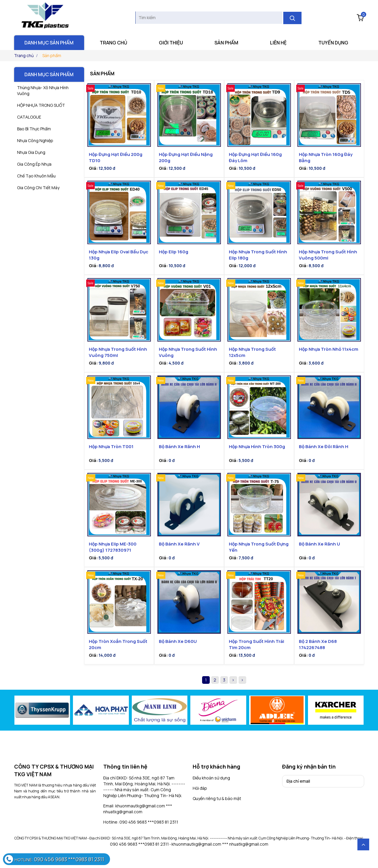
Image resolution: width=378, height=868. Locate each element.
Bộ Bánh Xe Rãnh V (179, 544)
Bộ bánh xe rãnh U (319, 544)
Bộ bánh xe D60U (178, 641)
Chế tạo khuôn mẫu (36, 176)
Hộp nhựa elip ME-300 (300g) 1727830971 (113, 547)
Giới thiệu (171, 43)
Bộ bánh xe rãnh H (179, 447)
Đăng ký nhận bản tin (309, 766)
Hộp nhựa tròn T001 (111, 447)
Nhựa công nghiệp (35, 140)
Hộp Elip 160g (174, 252)
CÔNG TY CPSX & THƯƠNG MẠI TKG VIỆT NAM (54, 770)
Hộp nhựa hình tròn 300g (257, 447)
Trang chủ (113, 43)
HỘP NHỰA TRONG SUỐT (41, 105)
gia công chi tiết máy (38, 188)
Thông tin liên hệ (125, 766)
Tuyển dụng (333, 43)
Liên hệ (278, 43)
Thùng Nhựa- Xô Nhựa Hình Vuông (43, 90)
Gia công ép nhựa (34, 164)
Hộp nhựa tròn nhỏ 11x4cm (329, 349)
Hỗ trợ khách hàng (217, 766)
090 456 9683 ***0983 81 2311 (139, 844)
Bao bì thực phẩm (34, 129)
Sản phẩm (226, 43)
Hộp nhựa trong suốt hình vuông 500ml (328, 255)
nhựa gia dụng (31, 152)
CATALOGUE (29, 117)
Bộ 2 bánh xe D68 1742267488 (318, 644)
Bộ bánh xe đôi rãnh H (324, 447)
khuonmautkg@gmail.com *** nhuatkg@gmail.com (220, 844)
